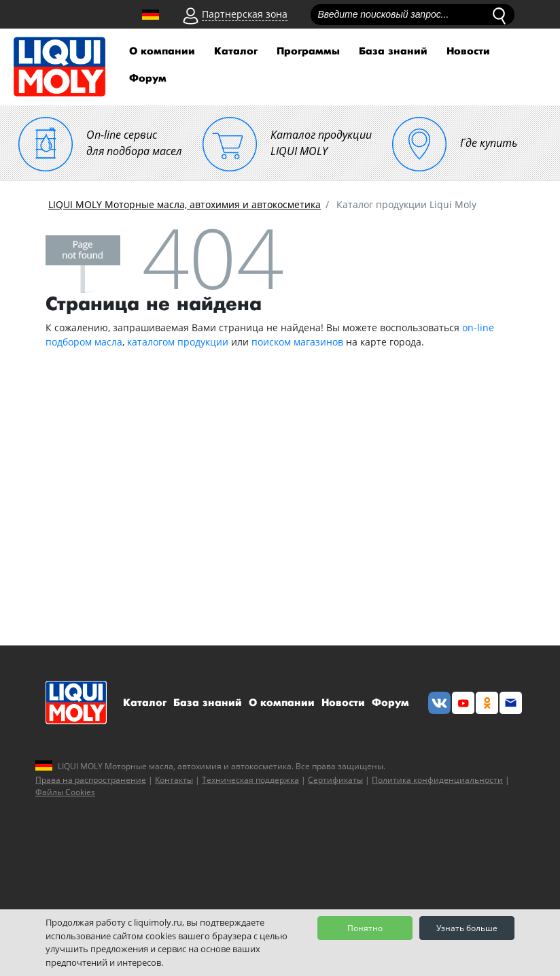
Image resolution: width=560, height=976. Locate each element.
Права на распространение (91, 780)
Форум (148, 79)
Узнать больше (467, 928)
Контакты (174, 780)
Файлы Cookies (65, 792)
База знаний (393, 51)
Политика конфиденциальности (437, 780)
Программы (308, 51)
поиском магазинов (297, 342)
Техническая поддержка (250, 780)
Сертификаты (335, 780)
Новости (468, 51)
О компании (162, 51)
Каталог (236, 51)
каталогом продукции (178, 342)
